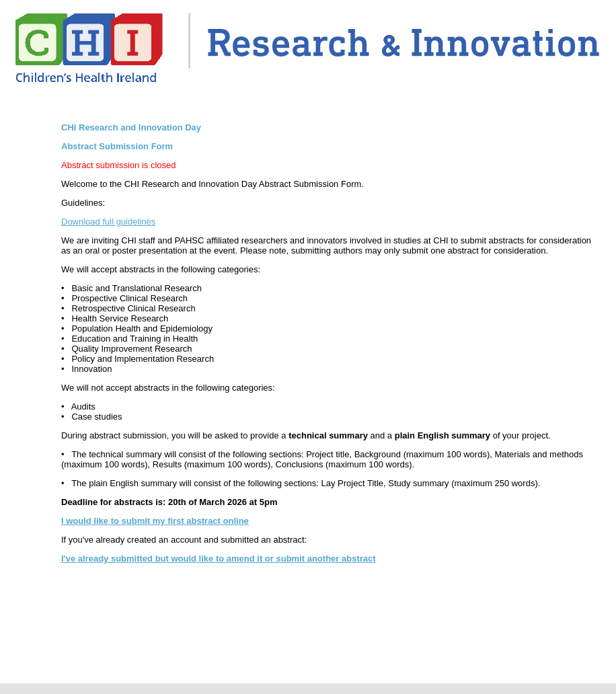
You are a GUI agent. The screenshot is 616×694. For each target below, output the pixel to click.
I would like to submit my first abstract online (155, 521)
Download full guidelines (108, 222)
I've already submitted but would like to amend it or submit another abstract (219, 558)
